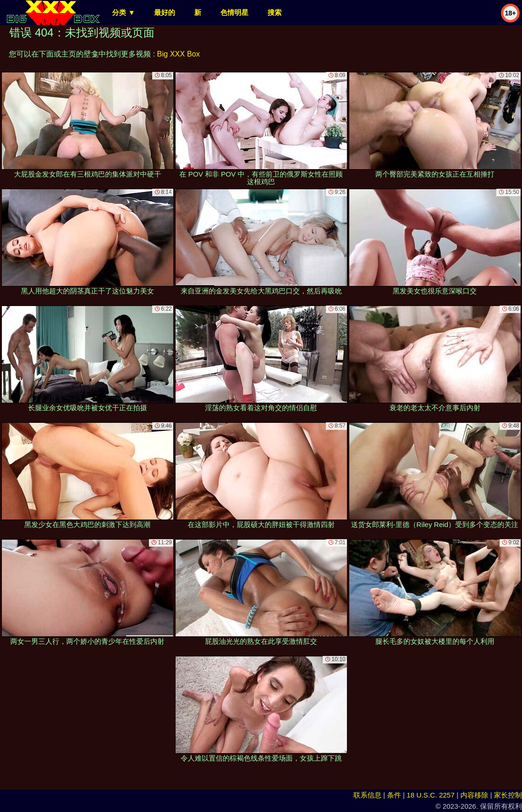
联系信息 (367, 795)
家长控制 (508, 795)
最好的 (165, 12)
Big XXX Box (178, 54)
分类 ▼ (123, 12)
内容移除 (474, 795)
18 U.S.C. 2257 (431, 795)
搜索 (275, 12)
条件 (394, 795)
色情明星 (234, 12)
